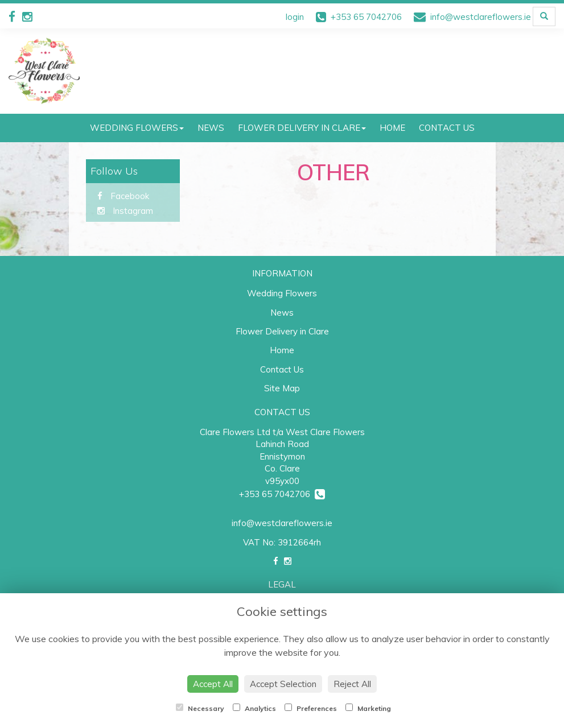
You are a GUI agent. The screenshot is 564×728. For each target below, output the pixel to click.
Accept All (213, 684)
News (211, 128)
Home (392, 128)
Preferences (311, 708)
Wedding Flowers (137, 128)
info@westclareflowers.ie (282, 523)
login (295, 17)
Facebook (123, 196)
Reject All (352, 684)
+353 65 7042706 (282, 494)
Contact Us (447, 128)
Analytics (254, 708)
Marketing (368, 708)
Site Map (282, 388)
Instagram (125, 211)
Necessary (200, 708)
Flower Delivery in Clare (302, 128)
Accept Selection (283, 684)
